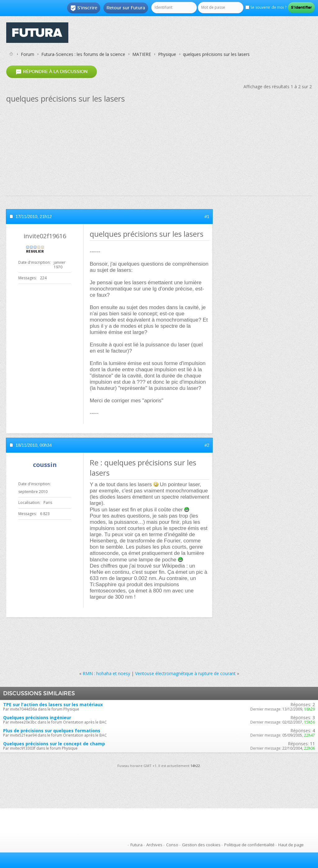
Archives (154, 845)
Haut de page (291, 845)
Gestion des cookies (201, 845)
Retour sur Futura (126, 8)
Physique (167, 54)
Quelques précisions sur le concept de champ (54, 744)
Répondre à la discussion (52, 72)
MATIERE (142, 54)
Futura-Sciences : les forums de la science (83, 54)
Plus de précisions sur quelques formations (52, 731)
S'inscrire (84, 8)
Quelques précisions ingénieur (37, 717)
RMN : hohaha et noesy (106, 673)
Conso (172, 845)
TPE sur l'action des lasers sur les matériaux (53, 704)
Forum (27, 54)
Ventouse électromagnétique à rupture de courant (185, 673)
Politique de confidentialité (249, 845)
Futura (136, 845)
